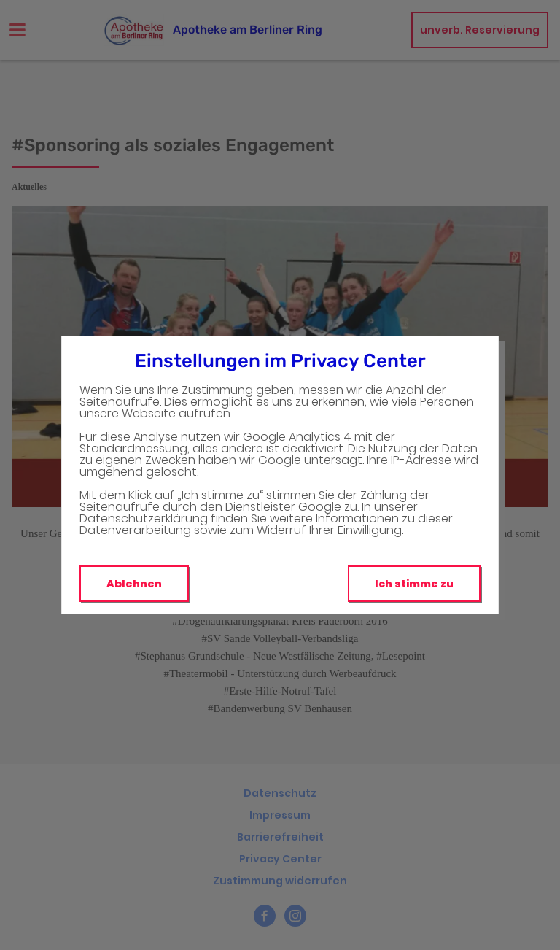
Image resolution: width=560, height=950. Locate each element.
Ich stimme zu (414, 584)
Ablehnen (134, 584)
